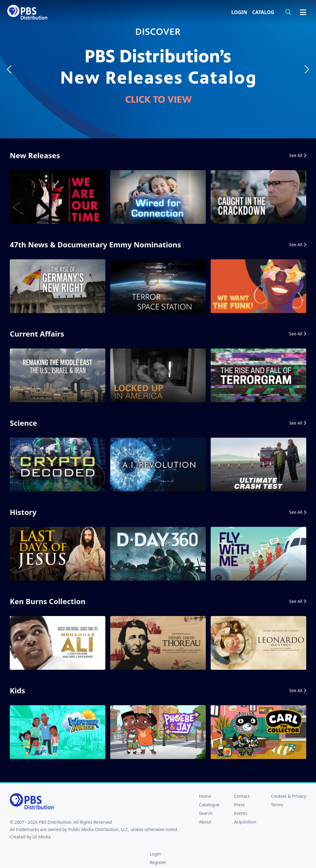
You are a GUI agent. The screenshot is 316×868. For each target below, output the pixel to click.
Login (239, 12)
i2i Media (42, 837)
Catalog (263, 12)
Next (306, 69)
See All (298, 155)
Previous (10, 69)
